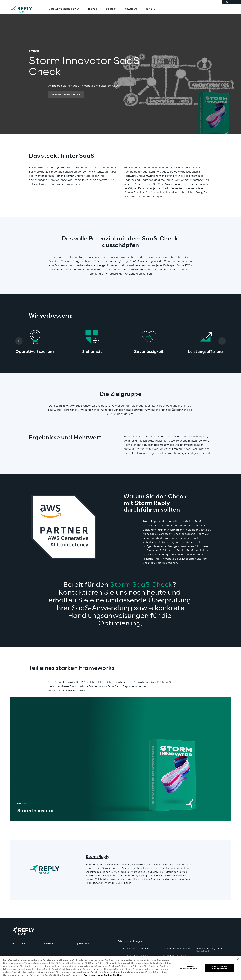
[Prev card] (19, 341)
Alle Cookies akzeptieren (219, 968)
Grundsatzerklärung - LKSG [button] (209, 950)
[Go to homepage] (24, 9)
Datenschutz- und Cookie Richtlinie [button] (134, 949)
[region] (120, 968)
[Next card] (222, 341)
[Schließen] (238, 959)
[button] (66, 95)
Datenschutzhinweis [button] (133, 955)
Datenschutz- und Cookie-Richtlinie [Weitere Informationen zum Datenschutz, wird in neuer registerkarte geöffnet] (103, 975)
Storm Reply (97, 857)
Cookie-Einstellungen (189, 968)
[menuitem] (64, 9)
